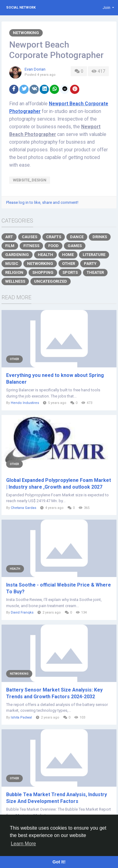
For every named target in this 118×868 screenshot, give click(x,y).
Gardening (17, 255)
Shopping (43, 272)
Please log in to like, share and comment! (42, 202)
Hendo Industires (25, 403)
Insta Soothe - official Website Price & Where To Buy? (59, 588)
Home (68, 255)
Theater (95, 272)
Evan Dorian (35, 69)
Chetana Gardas (24, 508)
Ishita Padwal (21, 717)
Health (45, 255)
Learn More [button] (23, 844)
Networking (26, 33)
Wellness (15, 281)
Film (10, 246)
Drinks (100, 237)
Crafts (54, 237)
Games (75, 246)
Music (12, 263)
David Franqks (22, 612)
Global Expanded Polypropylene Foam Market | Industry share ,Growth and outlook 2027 (59, 484)
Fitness (31, 246)
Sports (70, 272)
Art (9, 237)
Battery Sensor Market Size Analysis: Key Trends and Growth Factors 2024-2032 (54, 693)
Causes (29, 237)
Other (69, 263)
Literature (94, 255)
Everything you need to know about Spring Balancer (55, 379)
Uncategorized (51, 281)
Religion (14, 272)
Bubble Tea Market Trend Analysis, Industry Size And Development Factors (57, 798)
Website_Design (30, 180)
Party (90, 263)
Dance (77, 237)
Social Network (21, 8)
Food (53, 246)
